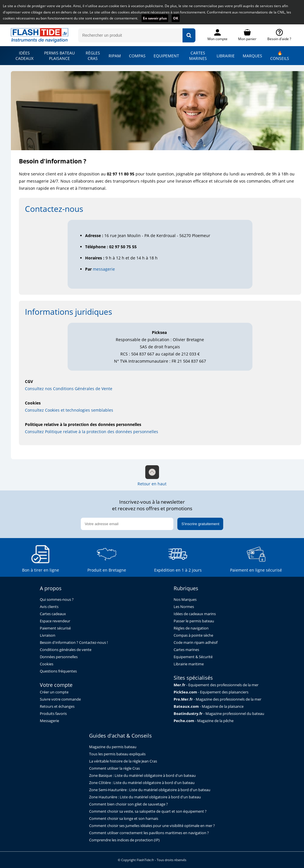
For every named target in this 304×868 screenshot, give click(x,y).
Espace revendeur (55, 621)
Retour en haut (152, 476)
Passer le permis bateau (194, 621)
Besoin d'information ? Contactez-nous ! (74, 643)
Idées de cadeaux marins (195, 614)
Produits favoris (53, 714)
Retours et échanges (57, 706)
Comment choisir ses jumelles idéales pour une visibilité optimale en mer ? (152, 826)
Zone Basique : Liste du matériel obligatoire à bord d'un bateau (142, 776)
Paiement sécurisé (55, 628)
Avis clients (49, 607)
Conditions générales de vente (66, 650)
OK (176, 18)
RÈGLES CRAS (93, 56)
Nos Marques (185, 600)
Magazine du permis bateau (113, 747)
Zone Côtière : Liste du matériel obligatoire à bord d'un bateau (142, 783)
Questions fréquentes (58, 671)
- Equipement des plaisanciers (211, 692)
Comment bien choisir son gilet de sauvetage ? (129, 804)
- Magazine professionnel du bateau (219, 714)
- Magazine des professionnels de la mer (217, 699)
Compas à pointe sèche (193, 635)
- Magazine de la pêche (204, 721)
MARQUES (252, 56)
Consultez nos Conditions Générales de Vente (69, 389)
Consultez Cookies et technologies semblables (69, 410)
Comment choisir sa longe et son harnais (124, 819)
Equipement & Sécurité (193, 657)
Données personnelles (59, 657)
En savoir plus (155, 18)
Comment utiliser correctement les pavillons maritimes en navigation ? (149, 833)
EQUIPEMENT (166, 56)
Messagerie (49, 721)
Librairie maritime (189, 664)
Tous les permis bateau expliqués (117, 754)
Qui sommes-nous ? (57, 600)
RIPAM (115, 56)
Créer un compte (54, 692)
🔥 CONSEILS (280, 56)
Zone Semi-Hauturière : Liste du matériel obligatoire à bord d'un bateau (150, 790)
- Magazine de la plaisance (209, 706)
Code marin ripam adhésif (196, 643)
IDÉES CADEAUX (24, 56)
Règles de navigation (191, 628)
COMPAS (137, 56)
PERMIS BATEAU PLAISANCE (59, 56)
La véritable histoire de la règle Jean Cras (123, 761)
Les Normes (184, 607)
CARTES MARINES (198, 56)
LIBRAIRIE (226, 56)
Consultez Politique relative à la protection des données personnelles (92, 432)
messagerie (104, 269)
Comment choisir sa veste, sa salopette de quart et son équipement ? (148, 811)
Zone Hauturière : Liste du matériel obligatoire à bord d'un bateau (145, 797)
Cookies (47, 664)
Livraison (48, 635)
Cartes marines (186, 650)
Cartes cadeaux (53, 614)
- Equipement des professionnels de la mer (216, 685)
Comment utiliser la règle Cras (114, 768)
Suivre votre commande (60, 699)
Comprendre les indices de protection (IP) (124, 840)
